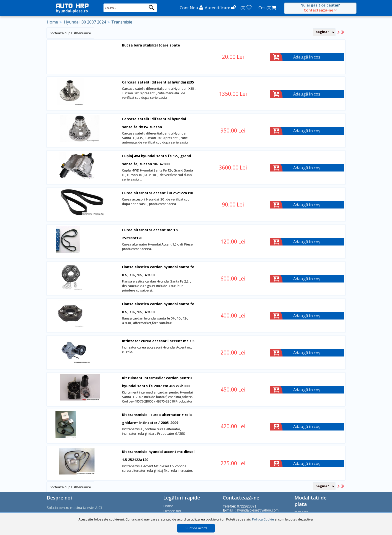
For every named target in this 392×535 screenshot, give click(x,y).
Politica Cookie (263, 519)
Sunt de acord (196, 528)
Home (52, 22)
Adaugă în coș (307, 57)
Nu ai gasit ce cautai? (320, 7)
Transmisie (122, 22)
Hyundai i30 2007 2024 (85, 22)
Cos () (267, 8)
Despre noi (172, 510)
